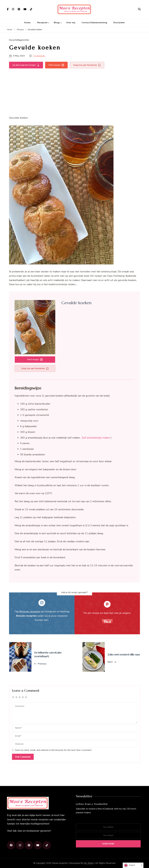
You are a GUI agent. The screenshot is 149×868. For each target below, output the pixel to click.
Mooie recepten (60, 863)
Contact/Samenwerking (94, 23)
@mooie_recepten (30, 611)
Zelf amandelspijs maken (96, 438)
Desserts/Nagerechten (19, 40)
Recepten (42, 23)
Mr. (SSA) (89, 863)
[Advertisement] (74, 91)
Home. (28, 23)
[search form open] (139, 9)
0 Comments (39, 56)
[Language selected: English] (133, 865)
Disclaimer (119, 23)
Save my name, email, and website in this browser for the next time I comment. (53, 750)
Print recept (56, 65)
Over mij (71, 23)
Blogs (57, 23)
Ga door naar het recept (26, 65)
